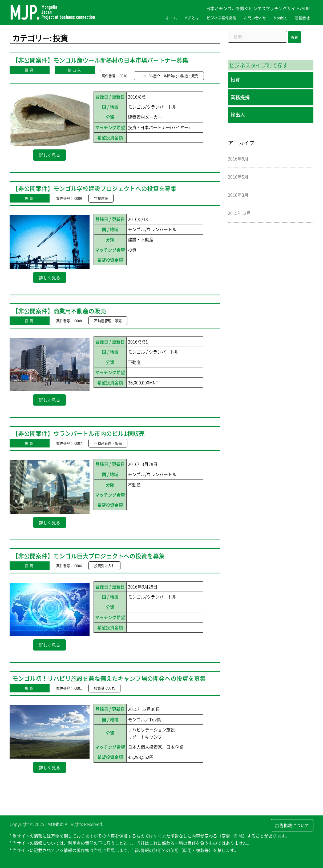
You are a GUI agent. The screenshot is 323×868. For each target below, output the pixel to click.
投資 (30, 70)
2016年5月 (238, 177)
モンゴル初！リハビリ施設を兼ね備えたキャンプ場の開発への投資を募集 (109, 678)
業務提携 (240, 97)
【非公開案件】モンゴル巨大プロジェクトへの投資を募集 (88, 556)
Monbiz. (280, 18)
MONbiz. (56, 824)
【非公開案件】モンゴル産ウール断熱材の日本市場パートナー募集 (100, 60)
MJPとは (192, 18)
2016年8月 (238, 158)
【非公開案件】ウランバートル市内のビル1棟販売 (78, 433)
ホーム (171, 18)
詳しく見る (50, 155)
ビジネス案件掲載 (221, 18)
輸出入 (75, 70)
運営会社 (302, 18)
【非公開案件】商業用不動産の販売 (59, 311)
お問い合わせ (255, 18)
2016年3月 (238, 195)
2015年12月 (239, 213)
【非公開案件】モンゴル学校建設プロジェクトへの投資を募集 (94, 188)
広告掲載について (292, 825)
